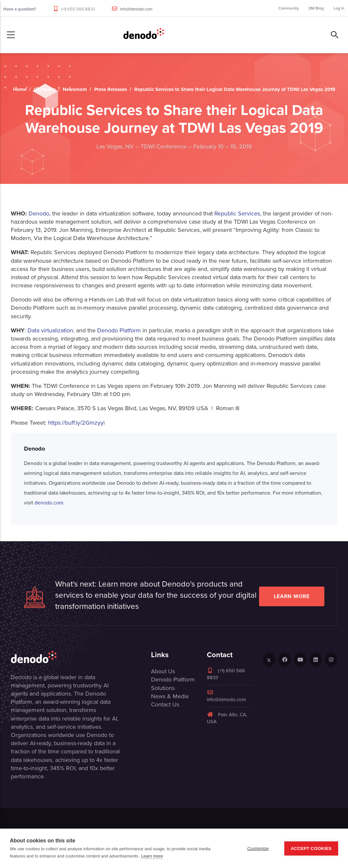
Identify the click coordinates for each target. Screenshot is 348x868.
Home (20, 89)
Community (289, 8)
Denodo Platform (119, 330)
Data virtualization (50, 330)
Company (45, 89)
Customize (258, 848)
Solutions (163, 688)
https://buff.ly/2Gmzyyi (76, 423)
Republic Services (237, 213)
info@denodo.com (136, 9)
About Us (163, 671)
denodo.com (49, 503)
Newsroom (75, 89)
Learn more (292, 596)
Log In (339, 8)
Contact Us (165, 704)
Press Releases (111, 89)
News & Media (170, 696)
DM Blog (316, 8)
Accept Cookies (311, 848)
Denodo (39, 213)
